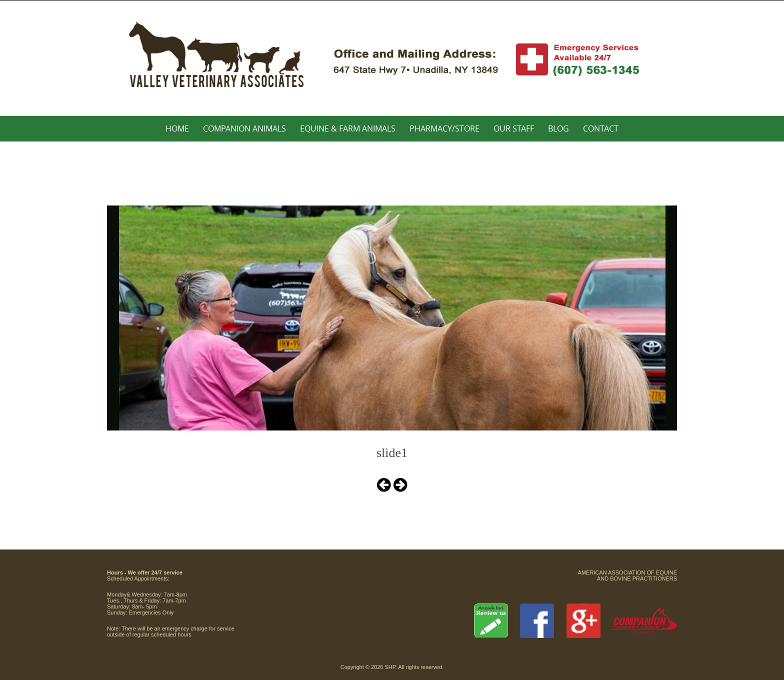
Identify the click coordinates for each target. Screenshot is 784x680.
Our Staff (514, 128)
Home (177, 128)
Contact (601, 128)
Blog (558, 128)
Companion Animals (244, 128)
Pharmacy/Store (444, 128)
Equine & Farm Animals (348, 128)
